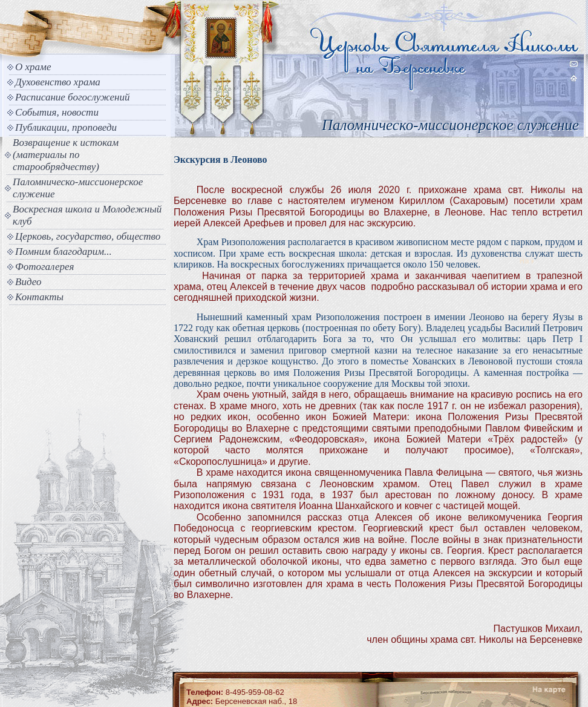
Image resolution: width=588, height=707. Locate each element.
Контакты (39, 297)
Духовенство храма (58, 82)
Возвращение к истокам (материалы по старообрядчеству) (66, 155)
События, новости (57, 112)
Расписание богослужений (73, 97)
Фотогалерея (44, 267)
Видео (28, 282)
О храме (33, 67)
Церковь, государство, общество (88, 236)
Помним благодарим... (64, 252)
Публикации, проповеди (66, 127)
